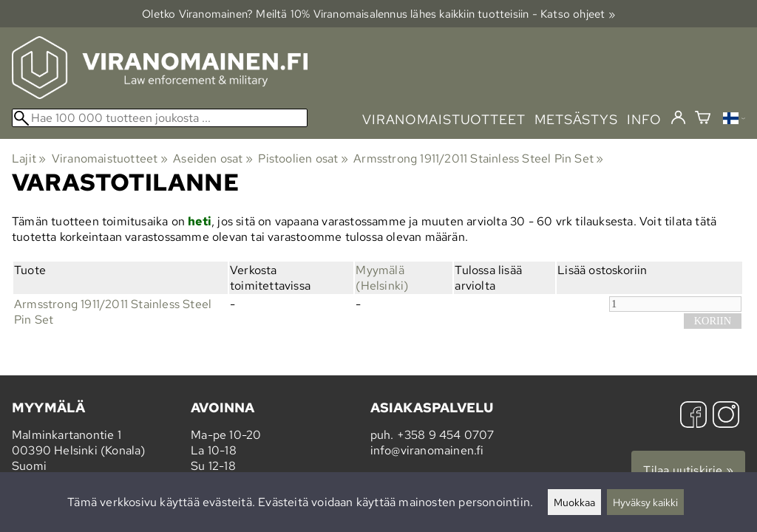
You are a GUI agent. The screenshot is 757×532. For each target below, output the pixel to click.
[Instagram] (726, 416)
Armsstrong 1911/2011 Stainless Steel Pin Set (478, 158)
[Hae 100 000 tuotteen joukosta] (160, 118)
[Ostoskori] (703, 119)
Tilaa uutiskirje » (688, 470)
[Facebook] (693, 416)
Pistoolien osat (303, 158)
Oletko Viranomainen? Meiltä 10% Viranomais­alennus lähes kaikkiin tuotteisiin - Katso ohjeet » (378, 14)
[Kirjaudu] (678, 118)
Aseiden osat (213, 158)
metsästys (576, 119)
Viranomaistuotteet (110, 158)
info (644, 119)
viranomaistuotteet (444, 119)
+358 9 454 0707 (446, 435)
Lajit (29, 158)
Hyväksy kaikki (645, 502)
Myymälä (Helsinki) (382, 278)
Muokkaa (574, 502)
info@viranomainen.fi (427, 450)
